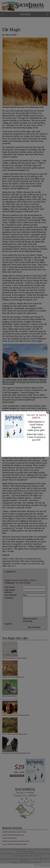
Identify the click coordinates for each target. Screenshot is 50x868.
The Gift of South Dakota (36, 416)
